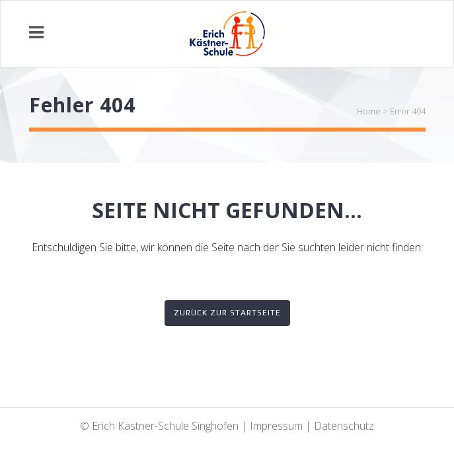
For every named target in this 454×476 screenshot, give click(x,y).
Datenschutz (344, 426)
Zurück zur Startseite (227, 313)
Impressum (276, 426)
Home (369, 111)
